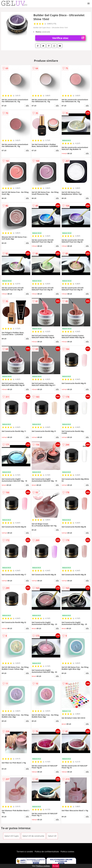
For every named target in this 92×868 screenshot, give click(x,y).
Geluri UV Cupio (12, 836)
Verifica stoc (69, 38)
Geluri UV (52, 836)
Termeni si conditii (25, 852)
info (27, 105)
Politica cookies (67, 852)
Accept (56, 866)
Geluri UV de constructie (33, 836)
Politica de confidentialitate (47, 852)
